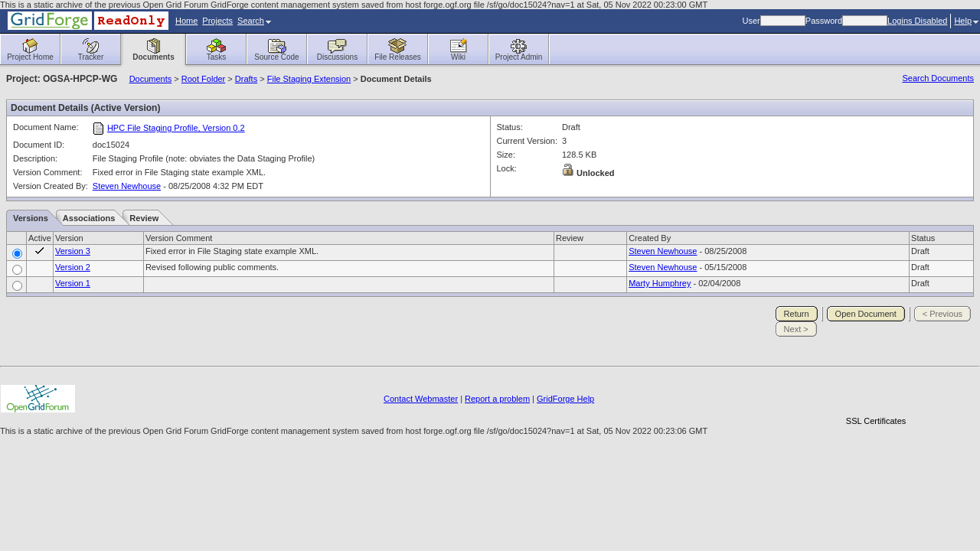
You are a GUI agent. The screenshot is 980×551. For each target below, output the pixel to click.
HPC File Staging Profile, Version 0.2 (176, 128)
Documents (151, 79)
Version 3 (73, 251)
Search (254, 21)
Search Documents (938, 78)
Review (144, 218)
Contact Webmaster (421, 399)
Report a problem (497, 399)
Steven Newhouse (127, 186)
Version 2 (73, 267)
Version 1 (73, 283)
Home (186, 21)
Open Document (866, 314)
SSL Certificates (876, 421)
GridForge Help (565, 399)
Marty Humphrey (660, 283)
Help (966, 21)
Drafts (246, 79)
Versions (31, 218)
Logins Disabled (917, 21)
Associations (89, 218)
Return (797, 314)
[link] (876, 395)
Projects (217, 21)
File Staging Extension (309, 79)
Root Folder (203, 79)
